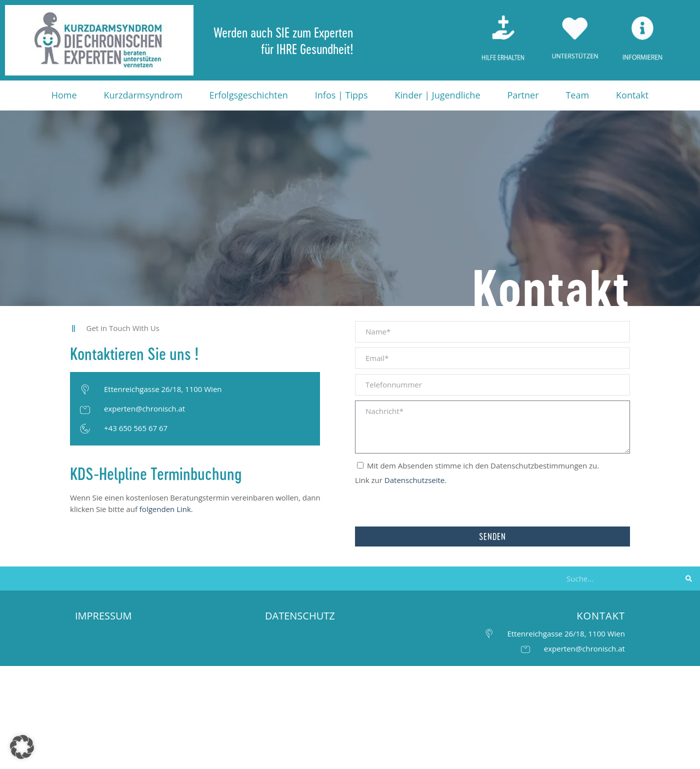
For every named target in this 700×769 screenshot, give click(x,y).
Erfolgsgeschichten (249, 95)
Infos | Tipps (341, 95)
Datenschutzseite (414, 480)
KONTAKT (601, 616)
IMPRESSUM (103, 616)
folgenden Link (165, 509)
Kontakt (632, 95)
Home (64, 95)
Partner (523, 95)
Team (577, 95)
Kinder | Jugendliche (438, 95)
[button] (22, 747)
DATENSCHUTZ (300, 616)
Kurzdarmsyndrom (143, 95)
